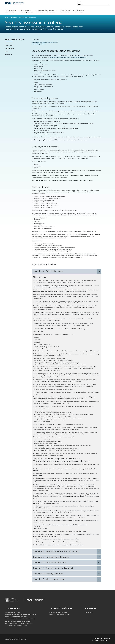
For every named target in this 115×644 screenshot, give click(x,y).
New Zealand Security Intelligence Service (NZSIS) (19, 623)
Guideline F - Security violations (48, 574)
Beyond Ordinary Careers (12, 612)
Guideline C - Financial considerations (51, 557)
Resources (14, 18)
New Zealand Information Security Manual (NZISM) (20, 619)
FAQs (6, 52)
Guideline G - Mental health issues (49, 579)
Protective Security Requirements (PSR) (16, 626)
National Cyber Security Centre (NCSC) (16, 617)
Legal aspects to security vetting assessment (45, 42)
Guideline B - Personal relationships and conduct (56, 551)
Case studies (9, 48)
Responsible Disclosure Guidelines (59, 614)
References (8, 55)
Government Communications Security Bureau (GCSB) (20, 614)
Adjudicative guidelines (38, 44)
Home (6, 18)
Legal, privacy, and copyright (58, 612)
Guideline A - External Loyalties (48, 271)
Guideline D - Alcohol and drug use (49, 562)
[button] (18, 10)
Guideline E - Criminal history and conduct (53, 568)
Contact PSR (89, 612)
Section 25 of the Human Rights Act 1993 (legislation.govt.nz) (68, 57)
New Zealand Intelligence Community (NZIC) (18, 621)
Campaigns (8, 45)
